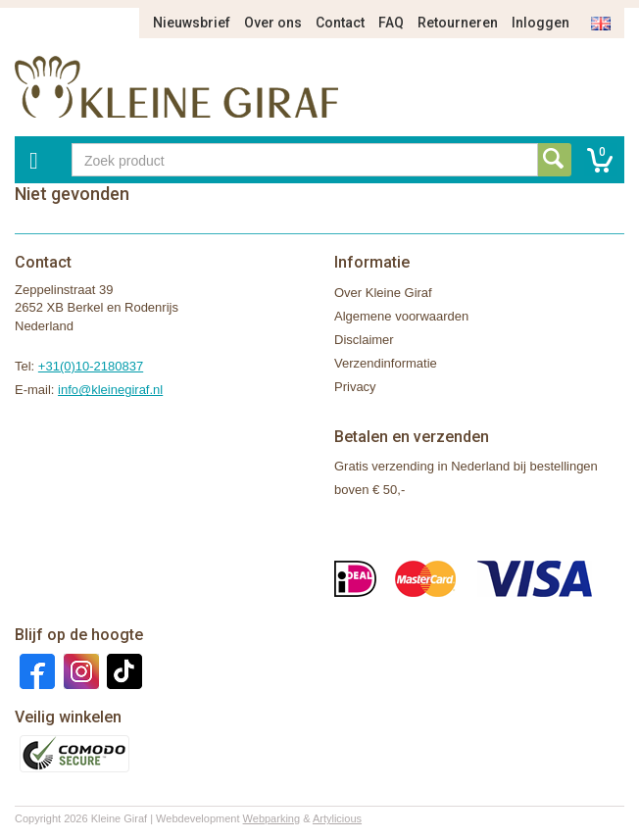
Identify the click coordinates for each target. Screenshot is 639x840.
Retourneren (458, 23)
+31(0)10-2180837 (91, 366)
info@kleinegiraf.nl (110, 390)
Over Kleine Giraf (383, 293)
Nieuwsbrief (192, 23)
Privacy (355, 387)
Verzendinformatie (386, 363)
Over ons (273, 23)
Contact (340, 23)
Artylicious (337, 818)
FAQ (391, 23)
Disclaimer (364, 340)
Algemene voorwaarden (401, 316)
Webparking (272, 818)
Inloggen (541, 23)
